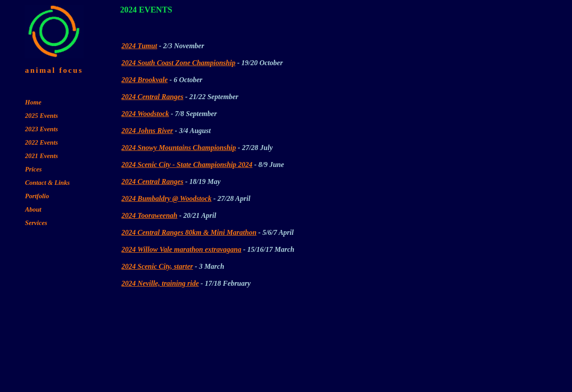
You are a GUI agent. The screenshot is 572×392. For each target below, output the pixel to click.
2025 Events (42, 116)
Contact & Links (47, 183)
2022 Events (42, 142)
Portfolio (37, 196)
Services (36, 223)
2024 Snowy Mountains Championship (179, 148)
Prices (33, 169)
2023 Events (42, 129)
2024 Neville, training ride (160, 283)
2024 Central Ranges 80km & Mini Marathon (189, 232)
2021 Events (42, 156)
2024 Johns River (147, 131)
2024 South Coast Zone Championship (178, 63)
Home (33, 102)
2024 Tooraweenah (149, 215)
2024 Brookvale (145, 80)
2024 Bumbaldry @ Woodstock (167, 198)
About (33, 209)
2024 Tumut (139, 46)
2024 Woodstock (145, 114)
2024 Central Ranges (152, 97)
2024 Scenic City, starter (157, 266)
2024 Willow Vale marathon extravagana (181, 249)
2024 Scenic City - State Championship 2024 (187, 165)
